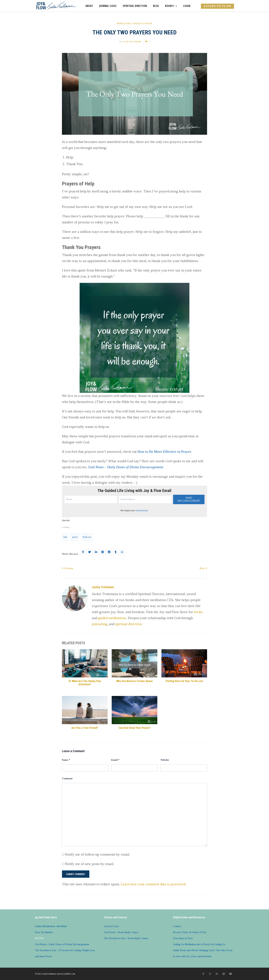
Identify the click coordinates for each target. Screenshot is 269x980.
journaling (100, 624)
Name (66, 760)
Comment (67, 779)
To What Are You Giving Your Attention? (85, 683)
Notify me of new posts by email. (90, 864)
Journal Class (108, 6)
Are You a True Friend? (85, 728)
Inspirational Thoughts (130, 24)
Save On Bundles (44, 932)
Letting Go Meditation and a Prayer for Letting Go (199, 944)
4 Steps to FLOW (217, 6)
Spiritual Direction (135, 6)
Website (165, 760)
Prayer (148, 24)
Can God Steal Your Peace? (134, 728)
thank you (87, 537)
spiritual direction (128, 624)
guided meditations (112, 618)
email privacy (142, 511)
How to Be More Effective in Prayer (164, 452)
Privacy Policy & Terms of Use (190, 932)
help (65, 537)
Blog (156, 6)
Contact (177, 926)
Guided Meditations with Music (51, 926)
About (89, 6)
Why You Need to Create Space (134, 681)
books (198, 612)
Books (171, 6)
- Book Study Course (121, 932)
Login (187, 6)
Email (115, 760)
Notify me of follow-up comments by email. (98, 854)
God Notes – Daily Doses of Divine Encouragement (126, 467)
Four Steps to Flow (183, 938)
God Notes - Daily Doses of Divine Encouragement (62, 944)
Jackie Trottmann (132, 42)
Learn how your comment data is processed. (154, 884)
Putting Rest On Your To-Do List (184, 681)
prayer (75, 537)
